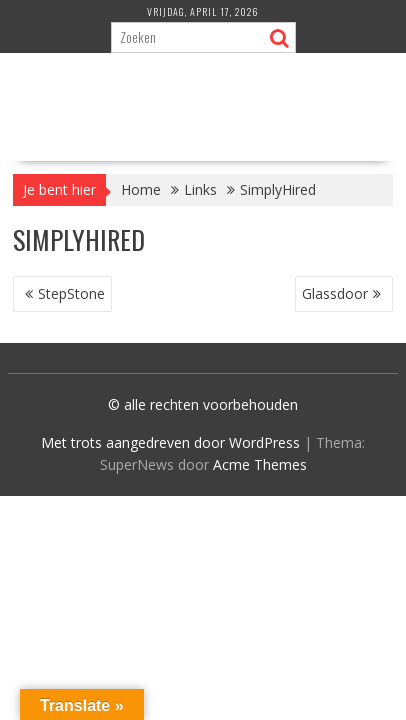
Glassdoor (335, 293)
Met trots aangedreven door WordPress (170, 442)
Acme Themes (260, 464)
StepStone (71, 293)
